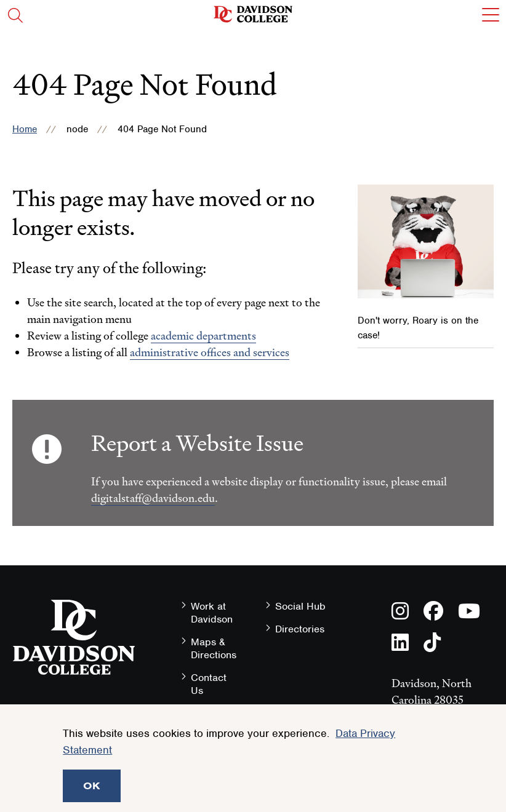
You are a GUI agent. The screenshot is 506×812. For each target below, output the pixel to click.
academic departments (203, 336)
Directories (300, 629)
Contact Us (209, 684)
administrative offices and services (210, 352)
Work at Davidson (212, 613)
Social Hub (300, 606)
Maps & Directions (214, 648)
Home (25, 129)
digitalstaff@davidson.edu (153, 498)
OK (92, 786)
